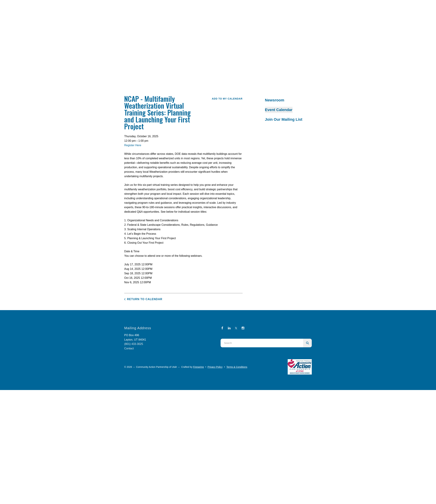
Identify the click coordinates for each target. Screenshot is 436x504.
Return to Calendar (145, 299)
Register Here (133, 145)
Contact (129, 348)
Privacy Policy (215, 367)
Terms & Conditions (237, 367)
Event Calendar (279, 110)
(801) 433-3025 (134, 344)
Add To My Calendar (227, 99)
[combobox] (262, 343)
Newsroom (275, 100)
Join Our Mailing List (284, 119)
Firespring (198, 367)
